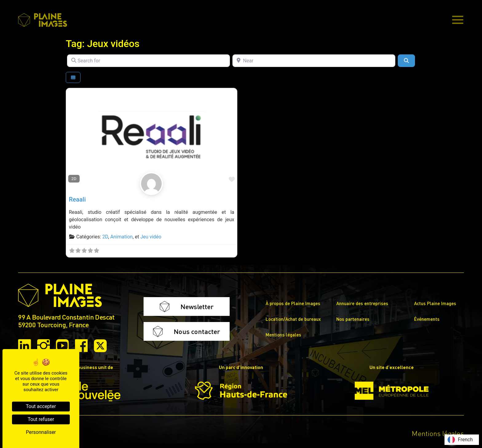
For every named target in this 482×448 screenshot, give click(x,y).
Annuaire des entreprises (362, 303)
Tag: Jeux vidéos (103, 44)
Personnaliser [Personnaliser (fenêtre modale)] (41, 432)
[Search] (406, 61)
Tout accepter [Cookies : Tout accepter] (41, 406)
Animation (122, 237)
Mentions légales (283, 335)
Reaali (77, 199)
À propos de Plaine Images (293, 303)
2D (74, 179)
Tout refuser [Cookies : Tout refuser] (41, 419)
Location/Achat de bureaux (293, 319)
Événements (427, 319)
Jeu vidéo (151, 237)
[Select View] (73, 78)
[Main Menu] (458, 20)
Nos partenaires (353, 319)
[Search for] (148, 61)
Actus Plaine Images (435, 303)
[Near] (314, 61)
